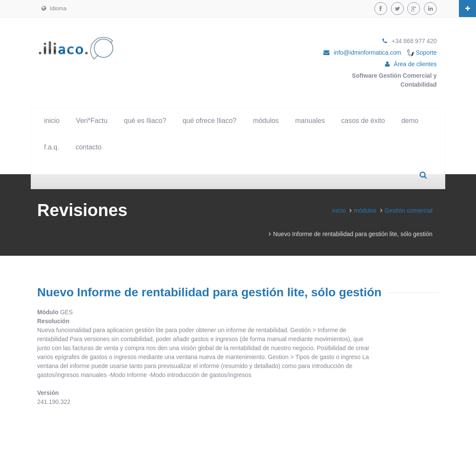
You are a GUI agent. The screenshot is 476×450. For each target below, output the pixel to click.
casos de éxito (363, 121)
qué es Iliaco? (145, 121)
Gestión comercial (408, 210)
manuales (310, 121)
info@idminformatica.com (367, 53)
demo (410, 121)
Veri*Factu (92, 121)
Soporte (422, 53)
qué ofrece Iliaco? (209, 121)
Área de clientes (415, 64)
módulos (266, 121)
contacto (88, 147)
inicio (52, 121)
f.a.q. (52, 147)
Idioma (54, 8)
